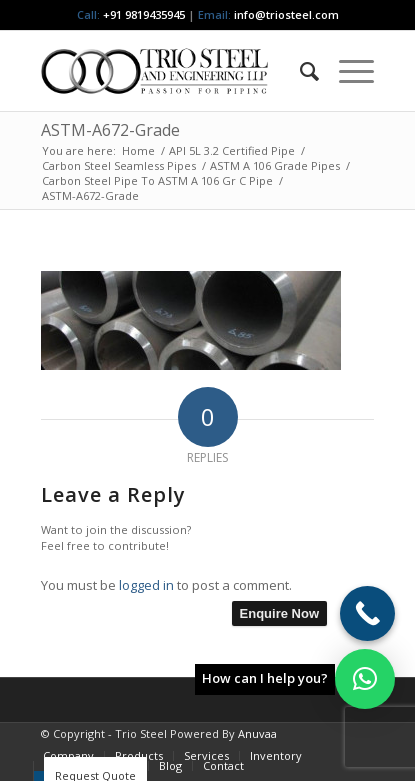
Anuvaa (257, 733)
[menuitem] (299, 71)
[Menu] (346, 71)
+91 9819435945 (144, 14)
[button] (365, 679)
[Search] (299, 71)
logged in (146, 585)
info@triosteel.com (285, 14)
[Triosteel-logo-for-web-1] (174, 71)
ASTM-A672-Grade (110, 130)
